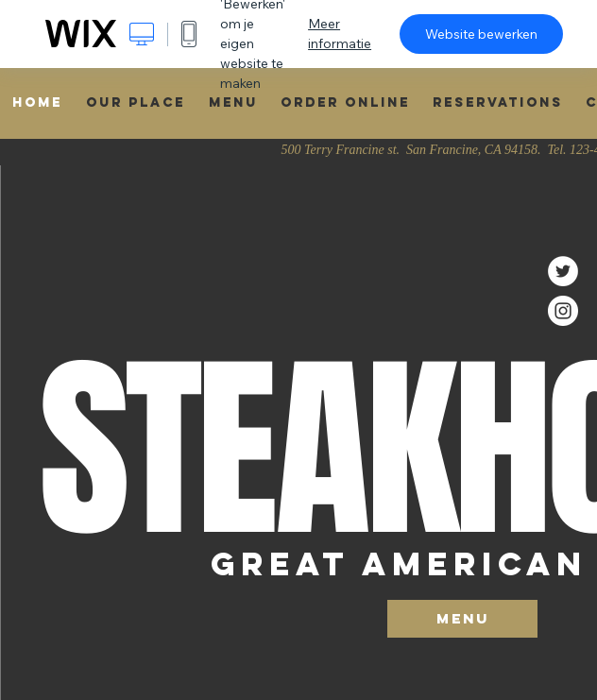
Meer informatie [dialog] (340, 34)
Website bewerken (481, 34)
